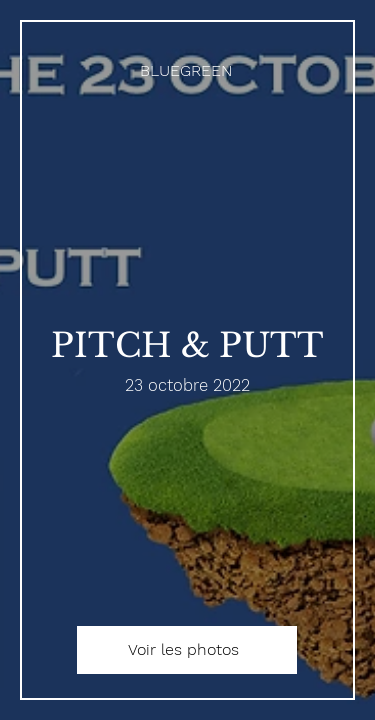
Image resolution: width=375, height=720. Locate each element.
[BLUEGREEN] (187, 70)
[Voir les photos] (187, 650)
